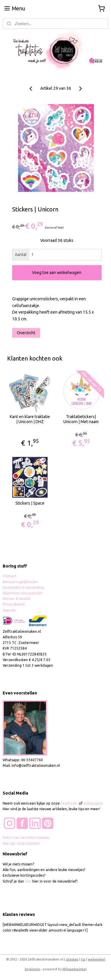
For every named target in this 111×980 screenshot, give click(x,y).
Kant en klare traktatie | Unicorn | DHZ (30, 419)
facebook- (70, 803)
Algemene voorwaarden (23, 593)
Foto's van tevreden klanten (26, 838)
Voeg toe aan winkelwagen (57, 273)
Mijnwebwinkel (74, 969)
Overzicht (26, 333)
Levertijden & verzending (23, 587)
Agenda (9, 610)
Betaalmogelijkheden (21, 582)
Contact (9, 576)
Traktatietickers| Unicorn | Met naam (81, 419)
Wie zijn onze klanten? (21, 843)
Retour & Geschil (16, 599)
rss (83, 959)
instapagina (93, 803)
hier (28, 881)
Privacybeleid (14, 604)
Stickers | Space (30, 503)
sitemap (72, 959)
